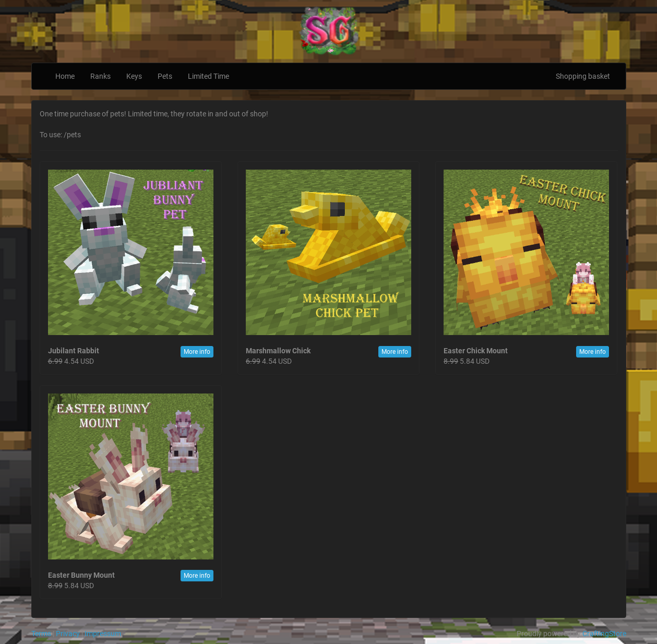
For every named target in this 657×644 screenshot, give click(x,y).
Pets (165, 76)
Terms (41, 634)
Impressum (103, 634)
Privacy (68, 634)
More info (197, 352)
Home (65, 76)
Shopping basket (583, 76)
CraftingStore (604, 634)
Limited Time (208, 76)
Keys (134, 76)
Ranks (100, 76)
